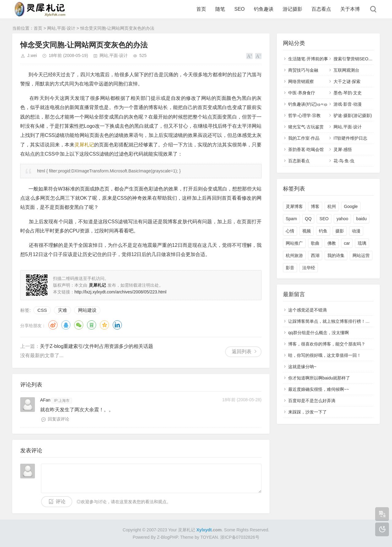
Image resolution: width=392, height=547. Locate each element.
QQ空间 (104, 325)
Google (351, 206)
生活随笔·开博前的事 (308, 59)
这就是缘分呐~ (302, 367)
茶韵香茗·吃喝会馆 (306, 149)
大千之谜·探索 (347, 81)
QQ (66, 325)
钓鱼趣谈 (264, 9)
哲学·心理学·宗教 (304, 115)
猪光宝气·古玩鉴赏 (306, 127)
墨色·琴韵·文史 (348, 93)
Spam (291, 219)
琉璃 (362, 243)
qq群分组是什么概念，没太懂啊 (318, 333)
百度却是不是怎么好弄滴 (312, 401)
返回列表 (242, 351)
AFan (45, 400)
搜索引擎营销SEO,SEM (356, 59)
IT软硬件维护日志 (350, 138)
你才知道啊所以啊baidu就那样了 (319, 378)
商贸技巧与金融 (303, 70)
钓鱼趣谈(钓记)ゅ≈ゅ (308, 104)
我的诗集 (336, 255)
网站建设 (87, 310)
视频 (307, 231)
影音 (290, 268)
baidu (361, 219)
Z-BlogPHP (168, 537)
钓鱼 (323, 231)
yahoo (342, 219)
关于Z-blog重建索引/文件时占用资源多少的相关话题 (96, 346)
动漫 (356, 231)
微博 (53, 325)
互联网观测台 (346, 70)
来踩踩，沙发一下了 (307, 412)
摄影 (340, 231)
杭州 (332, 206)
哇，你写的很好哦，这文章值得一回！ (325, 355)
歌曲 (315, 243)
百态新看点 (299, 161)
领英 (117, 325)
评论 (61, 502)
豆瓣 (92, 325)
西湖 (315, 255)
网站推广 (294, 243)
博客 (315, 206)
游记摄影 (292, 9)
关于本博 (350, 9)
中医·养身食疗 (302, 93)
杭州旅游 (294, 255)
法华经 (309, 268)
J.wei (32, 55)
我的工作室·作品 (304, 138)
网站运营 (361, 255)
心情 (290, 231)
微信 (79, 325)
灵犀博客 (294, 206)
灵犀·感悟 (343, 149)
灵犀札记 (84, 145)
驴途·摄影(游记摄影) (353, 115)
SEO (239, 9)
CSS (42, 310)
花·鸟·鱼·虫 (344, 161)
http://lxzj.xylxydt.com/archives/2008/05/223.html (120, 292)
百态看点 (321, 9)
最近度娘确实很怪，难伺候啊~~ (318, 389)
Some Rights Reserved (246, 530)
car (347, 243)
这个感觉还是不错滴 (307, 310)
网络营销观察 (301, 81)
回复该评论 (58, 419)
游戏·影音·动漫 (348, 104)
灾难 (62, 310)
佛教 (332, 243)
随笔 (220, 9)
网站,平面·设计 (61, 28)
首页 (201, 9)
